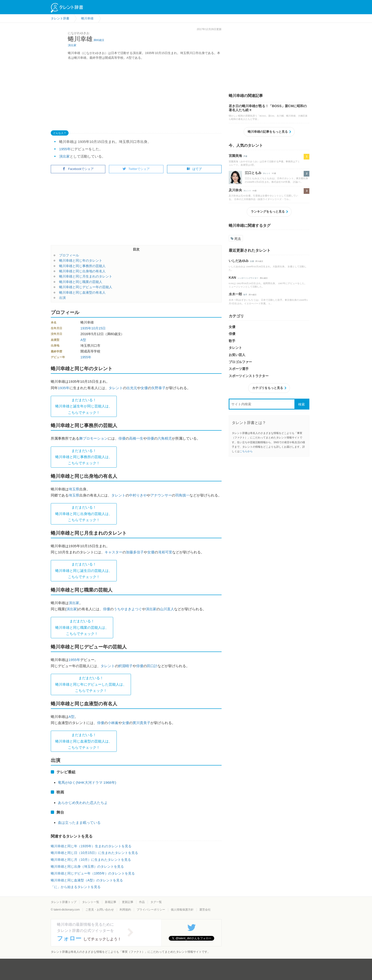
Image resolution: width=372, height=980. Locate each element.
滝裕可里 (165, 552)
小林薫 (113, 723)
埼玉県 (74, 489)
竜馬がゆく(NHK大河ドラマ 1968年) (87, 782)
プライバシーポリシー (151, 910)
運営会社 (205, 910)
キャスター (114, 552)
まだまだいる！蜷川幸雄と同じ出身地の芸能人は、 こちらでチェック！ (84, 514)
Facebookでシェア (78, 169)
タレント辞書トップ (64, 902)
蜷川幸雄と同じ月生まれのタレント (86, 276)
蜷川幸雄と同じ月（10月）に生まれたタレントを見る (91, 860)
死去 (236, 239)
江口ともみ (253, 173)
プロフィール (69, 255)
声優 (245, 156)
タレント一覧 (91, 902)
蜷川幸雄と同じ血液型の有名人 (82, 292)
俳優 (122, 438)
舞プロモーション (93, 438)
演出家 (72, 45)
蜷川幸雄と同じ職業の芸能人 (81, 282)
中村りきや (138, 495)
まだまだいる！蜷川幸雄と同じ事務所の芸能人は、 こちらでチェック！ (84, 457)
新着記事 (111, 902)
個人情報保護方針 (182, 910)
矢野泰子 (158, 388)
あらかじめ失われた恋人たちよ (83, 803)
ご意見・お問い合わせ (100, 910)
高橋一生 (136, 438)
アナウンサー (161, 495)
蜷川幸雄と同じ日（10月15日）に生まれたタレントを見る (94, 853)
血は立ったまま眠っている (79, 823)
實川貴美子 (142, 723)
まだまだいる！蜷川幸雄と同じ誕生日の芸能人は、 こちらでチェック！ (84, 570)
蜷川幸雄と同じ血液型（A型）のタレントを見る (87, 880)
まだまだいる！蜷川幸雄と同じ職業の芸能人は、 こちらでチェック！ (82, 627)
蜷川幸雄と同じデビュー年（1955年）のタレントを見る (93, 873)
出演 (62, 298)
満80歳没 (99, 40)
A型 (83, 340)
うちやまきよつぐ (128, 609)
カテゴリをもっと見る (268, 388)
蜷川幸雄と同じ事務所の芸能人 (82, 266)
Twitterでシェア (136, 169)
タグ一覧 (156, 902)
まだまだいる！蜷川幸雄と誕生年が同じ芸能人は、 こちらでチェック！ (84, 406)
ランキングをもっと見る (268, 212)
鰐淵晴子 (126, 666)
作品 (142, 902)
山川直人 (167, 609)
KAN (232, 278)
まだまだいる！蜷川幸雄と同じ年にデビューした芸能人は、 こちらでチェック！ (91, 684)
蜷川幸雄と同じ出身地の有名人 (82, 271)
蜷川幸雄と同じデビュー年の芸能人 (86, 287)
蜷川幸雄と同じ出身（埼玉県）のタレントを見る (87, 866)
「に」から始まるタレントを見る (76, 887)
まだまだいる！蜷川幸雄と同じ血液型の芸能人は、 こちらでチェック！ (84, 741)
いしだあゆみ (239, 261)
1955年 (65, 149)
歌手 (245, 295)
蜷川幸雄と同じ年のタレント (81, 260)
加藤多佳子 (135, 552)
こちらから (246, 451)
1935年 (86, 328)
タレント (116, 388)
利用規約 (125, 910)
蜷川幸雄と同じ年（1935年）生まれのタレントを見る (91, 846)
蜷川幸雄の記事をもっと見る (268, 132)
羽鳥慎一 (182, 495)
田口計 (152, 666)
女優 (144, 388)
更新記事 (128, 902)
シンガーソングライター (248, 278)
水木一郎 (235, 294)
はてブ (194, 169)
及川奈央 (235, 190)
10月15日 (98, 328)
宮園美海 (235, 156)
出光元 (132, 388)
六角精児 (165, 438)
